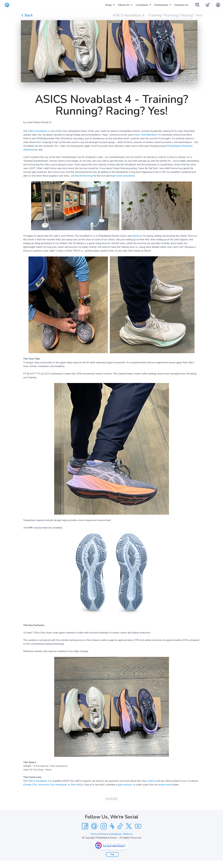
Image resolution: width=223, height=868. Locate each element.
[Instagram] (104, 826)
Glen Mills (76, 785)
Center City (30, 785)
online (135, 236)
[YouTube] (138, 826)
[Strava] (112, 826)
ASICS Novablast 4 (39, 131)
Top (112, 854)
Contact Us (181, 5)
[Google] (94, 826)
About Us (124, 5)
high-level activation (122, 176)
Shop (108, 5)
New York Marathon (146, 135)
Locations (142, 5)
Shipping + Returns (122, 834)
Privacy (104, 834)
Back (27, 15)
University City (46, 785)
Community (161, 5)
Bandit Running (84, 176)
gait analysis (125, 785)
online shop (165, 785)
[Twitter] (129, 826)
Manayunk (61, 785)
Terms (94, 834)
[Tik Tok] (120, 826)
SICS (152, 781)
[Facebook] (85, 826)
